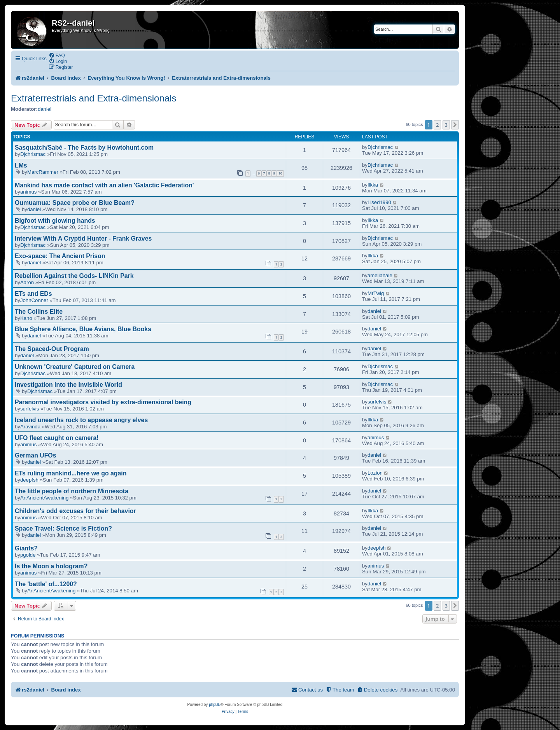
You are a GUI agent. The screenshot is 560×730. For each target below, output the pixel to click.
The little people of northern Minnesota (72, 491)
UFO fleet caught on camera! (57, 438)
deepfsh (29, 480)
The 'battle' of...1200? (46, 584)
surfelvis (30, 409)
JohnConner (34, 300)
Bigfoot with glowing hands (55, 221)
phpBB (215, 705)
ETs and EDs (33, 294)
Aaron (27, 282)
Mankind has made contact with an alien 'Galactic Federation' (104, 185)
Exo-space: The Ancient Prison (60, 256)
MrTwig (376, 293)
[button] (455, 125)
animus (29, 192)
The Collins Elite (39, 312)
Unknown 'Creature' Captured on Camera (75, 367)
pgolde (28, 555)
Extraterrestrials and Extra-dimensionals (94, 98)
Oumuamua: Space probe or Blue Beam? (75, 203)
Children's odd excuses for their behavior (75, 511)
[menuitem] (57, 55)
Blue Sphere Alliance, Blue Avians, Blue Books (83, 329)
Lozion (375, 473)
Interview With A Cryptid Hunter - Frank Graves (83, 238)
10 (280, 173)
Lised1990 (379, 202)
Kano (26, 318)
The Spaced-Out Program (52, 349)
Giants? (26, 548)
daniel (45, 109)
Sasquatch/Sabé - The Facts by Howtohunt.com (84, 148)
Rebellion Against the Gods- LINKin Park (74, 276)
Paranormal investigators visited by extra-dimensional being (103, 402)
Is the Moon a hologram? (51, 566)
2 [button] (437, 125)
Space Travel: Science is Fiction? (63, 528)
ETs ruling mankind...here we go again (71, 473)
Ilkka (373, 185)
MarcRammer (43, 172)
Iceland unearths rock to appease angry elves (81, 420)
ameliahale (380, 275)
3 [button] (446, 125)
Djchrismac (33, 154)
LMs (21, 165)
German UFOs (35, 455)
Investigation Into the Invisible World (68, 385)
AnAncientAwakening (44, 498)
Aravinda (30, 427)
